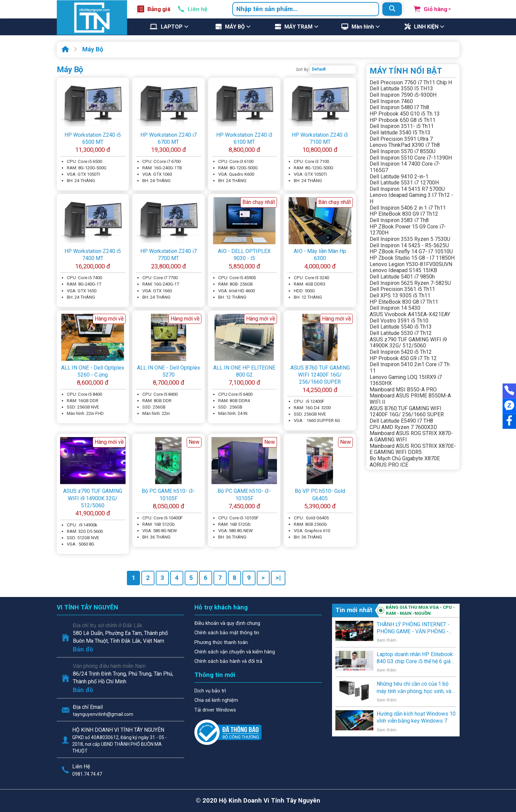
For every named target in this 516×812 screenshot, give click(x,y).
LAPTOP (172, 27)
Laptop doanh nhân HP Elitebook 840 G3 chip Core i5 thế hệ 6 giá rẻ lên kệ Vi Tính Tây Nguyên (415, 658)
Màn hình (363, 27)
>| (278, 578)
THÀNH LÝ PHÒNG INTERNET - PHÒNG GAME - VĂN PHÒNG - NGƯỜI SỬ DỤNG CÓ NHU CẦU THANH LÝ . (413, 628)
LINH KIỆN (426, 27)
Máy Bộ (93, 49)
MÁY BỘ (235, 27)
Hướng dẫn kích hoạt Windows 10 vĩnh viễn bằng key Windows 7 (416, 717)
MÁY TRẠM (298, 27)
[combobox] (306, 9)
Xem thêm (387, 640)
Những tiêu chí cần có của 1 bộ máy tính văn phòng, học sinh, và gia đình (414, 688)
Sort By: (303, 70)
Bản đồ (83, 649)
